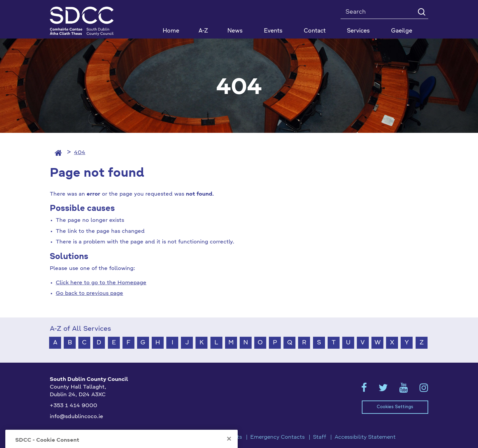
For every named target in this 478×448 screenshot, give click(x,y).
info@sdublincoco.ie (77, 417)
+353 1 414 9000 (74, 406)
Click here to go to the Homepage (101, 283)
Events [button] (273, 31)
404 (80, 153)
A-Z (203, 31)
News (235, 31)
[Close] (229, 445)
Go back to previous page (89, 294)
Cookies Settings (395, 407)
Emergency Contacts (278, 437)
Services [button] (358, 31)
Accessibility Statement (365, 437)
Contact (315, 31)
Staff (320, 437)
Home (171, 31)
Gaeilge (402, 31)
